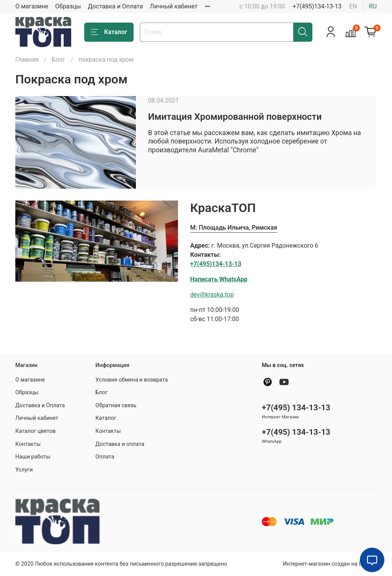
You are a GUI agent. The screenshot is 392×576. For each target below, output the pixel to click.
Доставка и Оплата (116, 6)
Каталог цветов (35, 431)
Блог (58, 60)
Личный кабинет (174, 6)
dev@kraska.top (212, 295)
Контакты (28, 444)
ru (373, 6)
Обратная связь (116, 405)
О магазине (32, 6)
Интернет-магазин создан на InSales (330, 564)
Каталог (109, 32)
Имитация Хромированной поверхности (235, 117)
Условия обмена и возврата (131, 380)
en (353, 6)
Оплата (105, 457)
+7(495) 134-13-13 (296, 408)
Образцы (68, 6)
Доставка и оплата (120, 444)
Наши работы (33, 457)
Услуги (24, 470)
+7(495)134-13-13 (317, 6)
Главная (27, 60)
